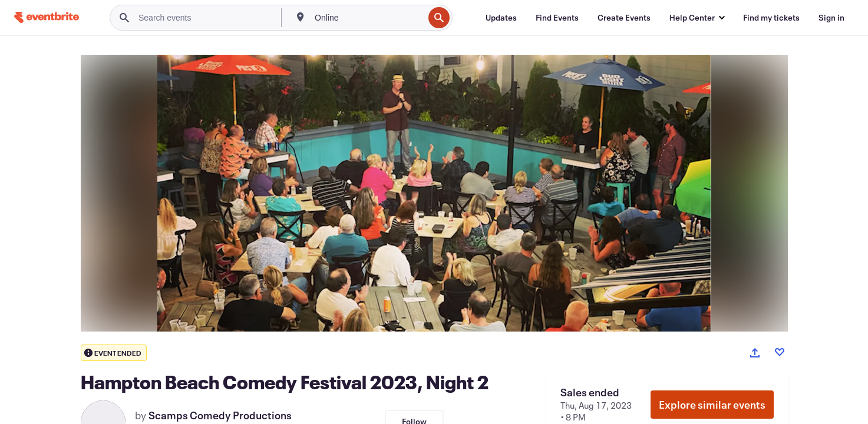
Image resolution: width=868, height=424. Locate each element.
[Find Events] (557, 18)
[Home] (47, 17)
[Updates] (501, 18)
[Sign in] (831, 18)
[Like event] (780, 352)
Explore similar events (712, 405)
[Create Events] (624, 18)
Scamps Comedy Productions (220, 415)
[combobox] (368, 18)
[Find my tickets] (771, 18)
